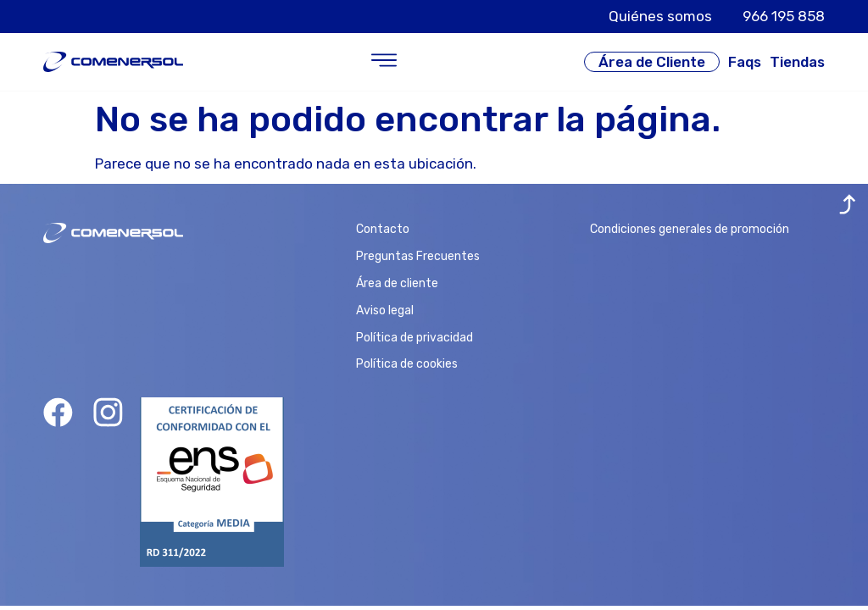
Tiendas (797, 62)
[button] (384, 62)
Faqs (745, 62)
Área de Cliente (652, 62)
